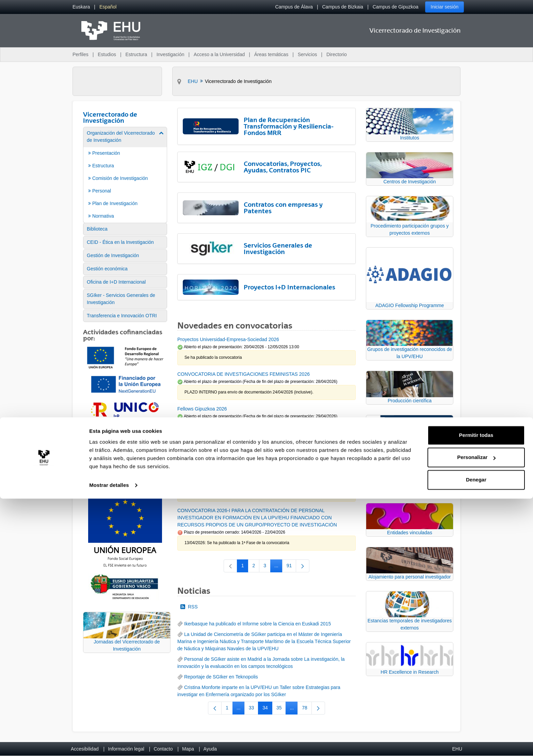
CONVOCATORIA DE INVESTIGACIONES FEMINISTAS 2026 (244, 374)
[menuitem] (81, 7)
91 (292, 567)
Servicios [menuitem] (308, 54)
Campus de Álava (294, 7)
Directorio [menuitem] (337, 54)
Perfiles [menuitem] (80, 54)
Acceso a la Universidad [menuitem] (219, 54)
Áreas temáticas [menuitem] (271, 54)
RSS (189, 607)
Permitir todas (476, 693)
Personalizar (476, 715)
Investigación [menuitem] (171, 54)
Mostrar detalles (109, 743)
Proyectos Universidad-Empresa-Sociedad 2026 (228, 339)
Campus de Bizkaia (343, 7)
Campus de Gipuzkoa (396, 7)
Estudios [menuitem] (107, 54)
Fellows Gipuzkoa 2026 (202, 409)
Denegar (476, 737)
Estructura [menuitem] (136, 54)
